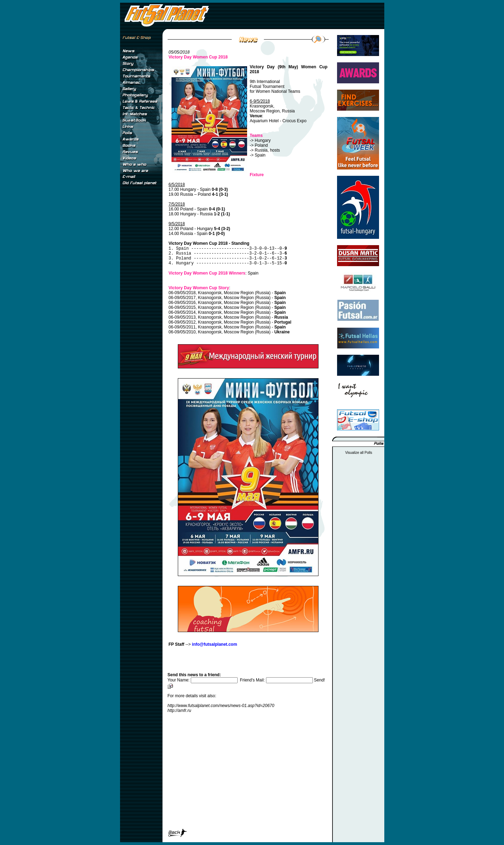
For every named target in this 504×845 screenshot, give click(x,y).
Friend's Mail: (277, 680)
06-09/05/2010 (182, 332)
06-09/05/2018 (182, 293)
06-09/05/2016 (182, 303)
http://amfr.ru (180, 711)
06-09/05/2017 (182, 298)
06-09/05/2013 (182, 317)
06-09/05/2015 (182, 307)
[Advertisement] (141, 304)
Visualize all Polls (359, 453)
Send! (319, 680)
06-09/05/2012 (182, 322)
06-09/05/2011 (182, 327)
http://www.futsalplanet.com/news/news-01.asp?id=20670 (221, 706)
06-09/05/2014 (182, 312)
